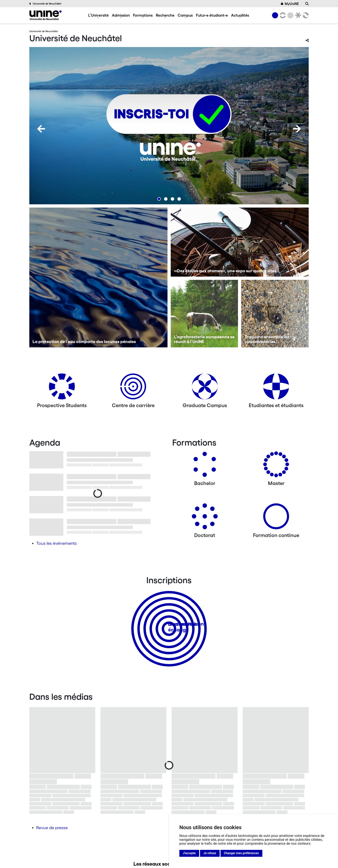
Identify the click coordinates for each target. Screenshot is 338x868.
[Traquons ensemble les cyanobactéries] (275, 314)
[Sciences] (290, 15)
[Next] (297, 129)
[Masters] (276, 466)
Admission (121, 15)
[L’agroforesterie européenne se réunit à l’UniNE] (204, 314)
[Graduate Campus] (205, 388)
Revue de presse (52, 828)
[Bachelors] (205, 466)
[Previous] (41, 129)
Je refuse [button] (210, 853)
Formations (143, 15)
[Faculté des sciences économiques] (305, 15)
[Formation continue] (276, 518)
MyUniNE (290, 4)
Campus (185, 15)
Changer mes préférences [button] (241, 853)
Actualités (240, 15)
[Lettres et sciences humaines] (282, 15)
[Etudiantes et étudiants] (276, 388)
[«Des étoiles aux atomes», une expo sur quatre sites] (240, 242)
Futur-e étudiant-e (212, 15)
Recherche (165, 15)
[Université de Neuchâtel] (45, 15)
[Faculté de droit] (297, 15)
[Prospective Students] (62, 388)
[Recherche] (307, 4)
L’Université (98, 15)
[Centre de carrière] (133, 388)
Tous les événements (56, 543)
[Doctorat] (205, 518)
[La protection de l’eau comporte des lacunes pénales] (98, 277)
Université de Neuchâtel (45, 4)
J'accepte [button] (189, 853)
